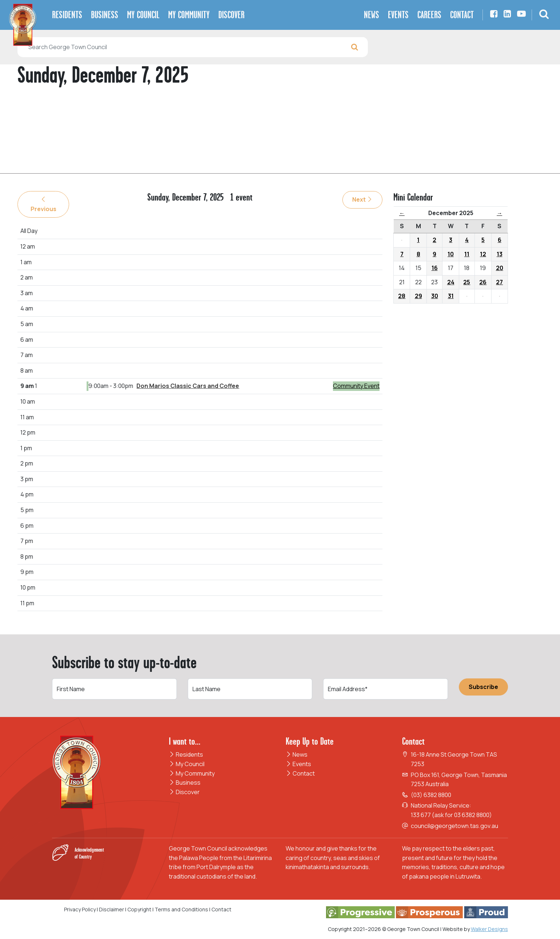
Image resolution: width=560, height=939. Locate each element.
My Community (192, 773)
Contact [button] (462, 15)
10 (451, 254)
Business (185, 782)
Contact (300, 773)
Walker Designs (489, 929)
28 (402, 296)
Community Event (356, 386)
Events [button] (398, 15)
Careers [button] (429, 15)
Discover (184, 792)
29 (418, 296)
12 (483, 254)
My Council (187, 764)
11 (467, 254)
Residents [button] (67, 15)
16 (435, 268)
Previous (43, 205)
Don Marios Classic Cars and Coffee (188, 386)
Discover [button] (231, 15)
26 (483, 282)
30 (435, 296)
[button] (544, 15)
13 (500, 254)
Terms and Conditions (182, 909)
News (297, 754)
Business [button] (105, 15)
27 (499, 282)
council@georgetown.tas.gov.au (454, 826)
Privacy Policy (80, 909)
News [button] (372, 15)
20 (500, 268)
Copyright (139, 909)
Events (298, 764)
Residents (186, 754)
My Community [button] (189, 15)
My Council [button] (143, 15)
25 (467, 282)
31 (451, 296)
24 (451, 282)
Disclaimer (112, 909)
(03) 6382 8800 (431, 795)
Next (362, 199)
